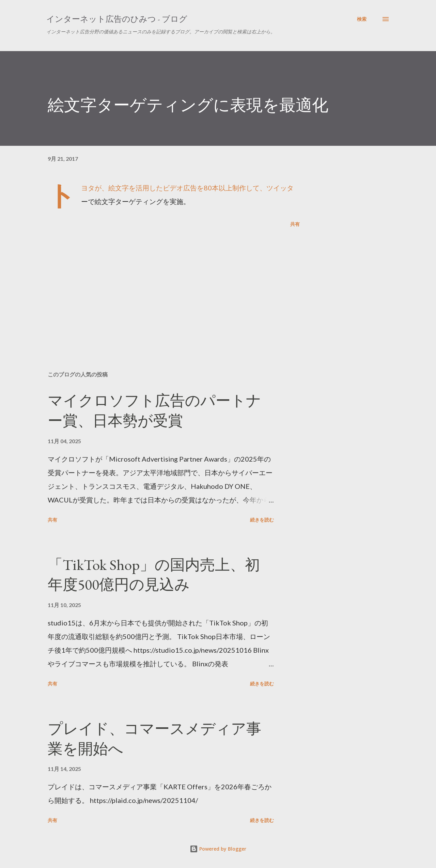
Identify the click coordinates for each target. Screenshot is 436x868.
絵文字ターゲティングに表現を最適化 (188, 105)
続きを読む (262, 520)
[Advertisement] (163, 286)
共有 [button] (295, 224)
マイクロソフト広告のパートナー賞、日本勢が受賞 (154, 410)
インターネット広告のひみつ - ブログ (117, 19)
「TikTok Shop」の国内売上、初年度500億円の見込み (154, 575)
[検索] (362, 19)
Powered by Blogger (218, 849)
